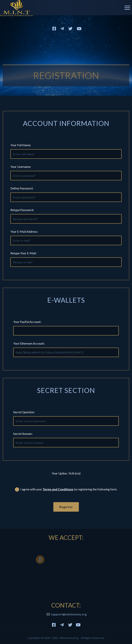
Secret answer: (23, 434)
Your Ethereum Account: (29, 343)
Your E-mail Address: (24, 231)
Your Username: (21, 167)
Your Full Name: (21, 145)
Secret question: (24, 412)
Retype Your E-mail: (23, 253)
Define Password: (22, 188)
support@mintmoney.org (69, 614)
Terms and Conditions (58, 489)
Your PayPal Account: (27, 322)
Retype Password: (22, 210)
